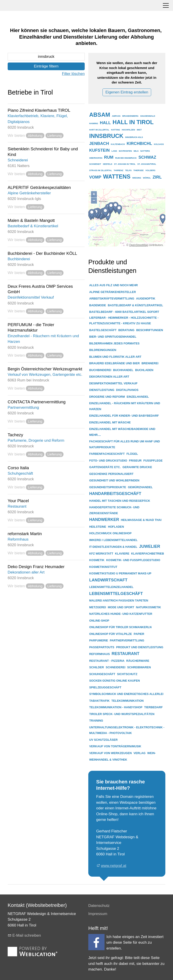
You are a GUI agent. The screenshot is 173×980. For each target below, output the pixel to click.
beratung (126, 330)
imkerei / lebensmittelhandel (113, 540)
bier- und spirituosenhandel (113, 337)
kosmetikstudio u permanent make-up (120, 573)
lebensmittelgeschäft (116, 594)
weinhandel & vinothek (108, 760)
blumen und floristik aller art (115, 357)
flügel (132, 454)
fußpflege (153, 461)
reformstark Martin (25, 534)
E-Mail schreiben (27, 935)
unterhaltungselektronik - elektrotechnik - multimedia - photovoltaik (127, 730)
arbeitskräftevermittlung (112, 298)
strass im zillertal (101, 170)
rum (109, 157)
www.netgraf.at (114, 866)
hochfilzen (129, 130)
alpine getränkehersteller (113, 292)
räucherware (138, 661)
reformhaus (100, 654)
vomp (95, 177)
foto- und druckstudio (108, 461)
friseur (135, 461)
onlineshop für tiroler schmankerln (120, 627)
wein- (152, 753)
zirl (157, 177)
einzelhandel (138, 397)
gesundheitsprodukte (108, 487)
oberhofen (96, 158)
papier (139, 634)
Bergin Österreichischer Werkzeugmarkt (45, 369)
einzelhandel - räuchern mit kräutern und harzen (125, 406)
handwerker (104, 520)
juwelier (149, 546)
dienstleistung (102, 390)
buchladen (144, 370)
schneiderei (115, 667)
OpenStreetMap (139, 245)
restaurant (126, 654)
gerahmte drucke (137, 467)
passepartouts (102, 647)
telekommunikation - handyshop (116, 707)
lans (114, 151)
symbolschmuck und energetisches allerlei (126, 694)
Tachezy (15, 435)
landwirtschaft (108, 580)
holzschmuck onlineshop (110, 533)
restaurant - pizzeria (107, 661)
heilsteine (98, 527)
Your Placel (18, 501)
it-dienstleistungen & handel (113, 547)
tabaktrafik (99, 701)
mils (136, 151)
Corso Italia (18, 468)
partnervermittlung (127, 640)
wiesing (137, 178)
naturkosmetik (149, 607)
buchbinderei (100, 370)
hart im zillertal (99, 130)
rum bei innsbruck (126, 158)
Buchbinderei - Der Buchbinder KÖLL (42, 253)
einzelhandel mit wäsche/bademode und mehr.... (122, 432)
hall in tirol (133, 122)
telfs (128, 170)
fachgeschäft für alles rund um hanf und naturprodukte (125, 444)
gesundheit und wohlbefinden (114, 480)
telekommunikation (128, 701)
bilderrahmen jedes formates (114, 343)
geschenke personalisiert (111, 474)
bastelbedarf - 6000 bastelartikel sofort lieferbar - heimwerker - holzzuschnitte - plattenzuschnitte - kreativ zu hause (124, 318)
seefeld (107, 164)
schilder (97, 667)
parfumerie (99, 640)
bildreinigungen (103, 350)
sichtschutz (127, 674)
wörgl (147, 178)
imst (139, 130)
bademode (98, 305)
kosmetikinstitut (103, 567)
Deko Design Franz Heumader (36, 567)
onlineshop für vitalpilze (111, 634)
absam (100, 115)
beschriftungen (150, 330)
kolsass (159, 144)
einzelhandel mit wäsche (110, 422)
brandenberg (130, 116)
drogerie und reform (107, 397)
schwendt (95, 164)
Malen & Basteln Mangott (31, 220)
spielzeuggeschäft (105, 687)
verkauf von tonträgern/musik (115, 746)
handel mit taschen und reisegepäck (120, 501)
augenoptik (146, 298)
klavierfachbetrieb (148, 554)
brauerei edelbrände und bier (114, 363)
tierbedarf (153, 707)
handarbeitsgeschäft (115, 494)
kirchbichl (139, 144)
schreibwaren (139, 667)
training (96, 721)
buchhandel (123, 370)
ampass (116, 116)
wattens (117, 176)
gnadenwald (148, 116)
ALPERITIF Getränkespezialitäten (39, 187)
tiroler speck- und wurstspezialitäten (122, 714)
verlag (140, 753)
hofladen (116, 527)
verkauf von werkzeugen (110, 753)
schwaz (147, 157)
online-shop (99, 621)
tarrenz (119, 170)
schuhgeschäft (102, 674)
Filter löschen (73, 74)
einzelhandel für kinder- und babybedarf (124, 416)
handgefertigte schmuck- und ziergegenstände (114, 510)
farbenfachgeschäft (107, 454)
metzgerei (98, 607)
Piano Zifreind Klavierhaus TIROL (39, 110)
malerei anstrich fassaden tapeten (119, 600)
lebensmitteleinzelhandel (111, 587)
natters (145, 151)
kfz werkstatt (101, 554)
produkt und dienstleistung (140, 647)
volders (150, 170)
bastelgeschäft (103, 330)
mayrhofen (125, 151)
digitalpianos (127, 390)
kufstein (99, 150)
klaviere (122, 554)
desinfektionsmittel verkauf (113, 383)
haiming (94, 123)
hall (105, 123)
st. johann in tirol (125, 164)
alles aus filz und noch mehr (114, 285)
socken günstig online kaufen (115, 681)
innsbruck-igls (134, 137)
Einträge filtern (46, 66)
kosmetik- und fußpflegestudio (133, 560)
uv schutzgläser (103, 740)
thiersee (138, 170)
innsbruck (106, 136)
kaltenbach (118, 144)
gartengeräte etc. (105, 467)
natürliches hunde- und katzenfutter (121, 614)
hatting (116, 130)
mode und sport (121, 607)
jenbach (99, 144)
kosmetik (97, 560)
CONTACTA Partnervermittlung (37, 402)
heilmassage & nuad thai (141, 520)
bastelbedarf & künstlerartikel (135, 305)
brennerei (150, 363)
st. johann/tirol (147, 164)
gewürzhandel (140, 487)
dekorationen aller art (109, 377)
